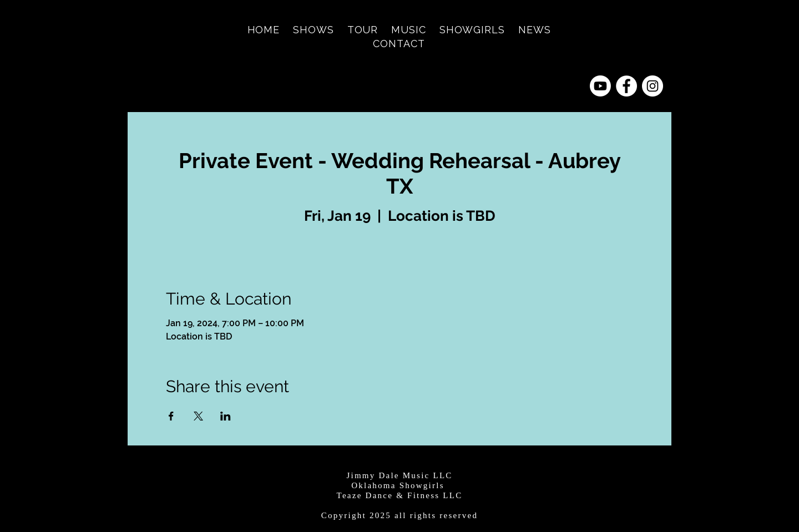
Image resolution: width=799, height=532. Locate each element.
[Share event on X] (198, 416)
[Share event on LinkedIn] (226, 416)
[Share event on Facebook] (171, 416)
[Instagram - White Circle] (653, 86)
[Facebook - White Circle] (626, 86)
